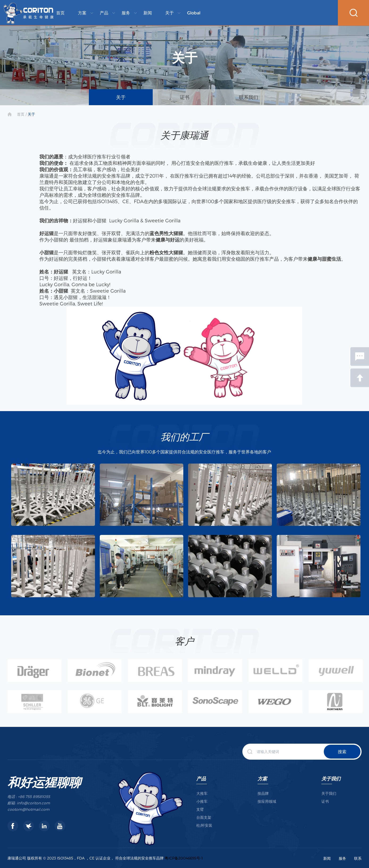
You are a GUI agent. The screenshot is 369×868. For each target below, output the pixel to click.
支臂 (200, 809)
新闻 (148, 13)
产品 (104, 13)
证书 (185, 97)
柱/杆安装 (204, 825)
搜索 (342, 752)
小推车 (202, 801)
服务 (126, 13)
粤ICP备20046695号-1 (184, 858)
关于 (169, 13)
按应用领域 (267, 801)
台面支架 (204, 817)
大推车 (202, 793)
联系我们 (248, 97)
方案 (82, 13)
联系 (358, 858)
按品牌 (263, 793)
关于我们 (331, 778)
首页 (60, 13)
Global (194, 13)
